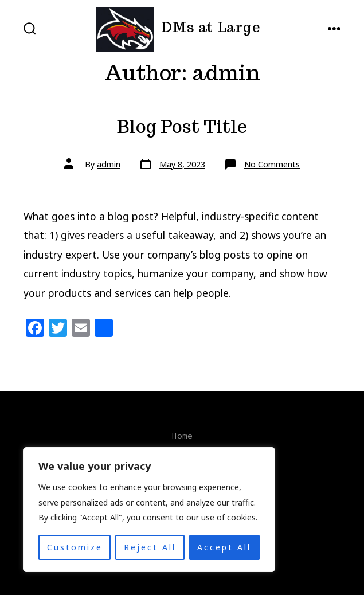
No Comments (272, 164)
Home (182, 436)
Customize (75, 547)
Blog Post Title (182, 127)
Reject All (150, 547)
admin (109, 164)
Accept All (224, 547)
